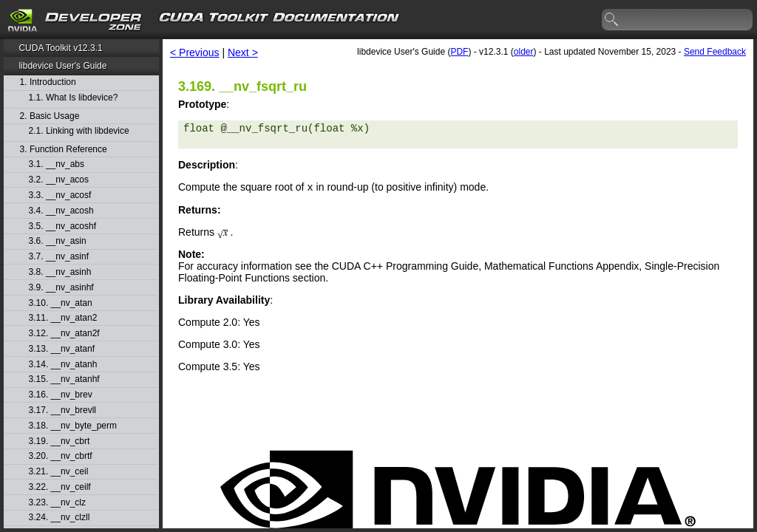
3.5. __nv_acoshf (62, 226)
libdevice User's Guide (62, 66)
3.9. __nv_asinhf (61, 288)
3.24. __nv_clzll (60, 518)
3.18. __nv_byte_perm (73, 426)
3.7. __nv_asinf (59, 257)
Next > (243, 52)
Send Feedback (715, 52)
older (524, 52)
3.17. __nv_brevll (62, 410)
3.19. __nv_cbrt (60, 441)
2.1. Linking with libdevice (79, 131)
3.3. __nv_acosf (60, 195)
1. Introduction (48, 82)
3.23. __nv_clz (57, 503)
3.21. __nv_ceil (59, 472)
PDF (459, 52)
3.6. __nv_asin (58, 241)
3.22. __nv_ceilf (60, 487)
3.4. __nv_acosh (61, 211)
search (612, 20)
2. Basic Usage (50, 116)
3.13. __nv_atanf (62, 349)
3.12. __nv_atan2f (64, 334)
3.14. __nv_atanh (63, 365)
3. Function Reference (64, 150)
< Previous (195, 52)
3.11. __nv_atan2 (63, 318)
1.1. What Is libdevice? (74, 98)
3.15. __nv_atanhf (64, 379)
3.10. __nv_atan (61, 303)
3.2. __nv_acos (59, 180)
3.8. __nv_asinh (60, 272)
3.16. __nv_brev (61, 395)
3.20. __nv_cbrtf (61, 456)
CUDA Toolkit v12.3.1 (60, 48)
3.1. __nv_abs (57, 164)
